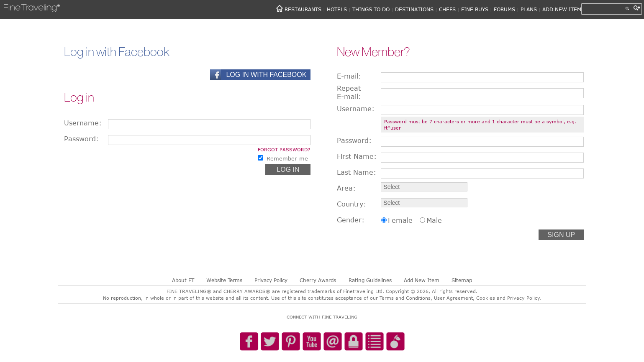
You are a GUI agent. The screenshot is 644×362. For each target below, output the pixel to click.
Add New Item (422, 280)
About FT (183, 280)
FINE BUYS (475, 9)
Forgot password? (284, 149)
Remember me (287, 158)
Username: (83, 123)
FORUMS (504, 9)
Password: (81, 139)
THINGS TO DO (371, 9)
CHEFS (447, 9)
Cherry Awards (318, 280)
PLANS (529, 9)
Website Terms (224, 280)
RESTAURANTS (303, 9)
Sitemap (462, 280)
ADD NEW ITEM (562, 9)
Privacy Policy (271, 280)
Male (434, 220)
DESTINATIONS (414, 9)
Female (400, 220)
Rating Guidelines (370, 280)
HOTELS (337, 9)
